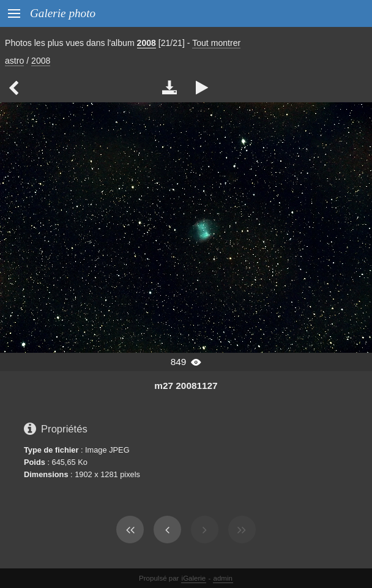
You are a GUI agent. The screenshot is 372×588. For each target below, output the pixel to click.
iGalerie (194, 578)
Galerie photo (63, 13)
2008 (147, 43)
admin (223, 578)
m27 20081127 (186, 386)
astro (14, 61)
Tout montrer (216, 43)
